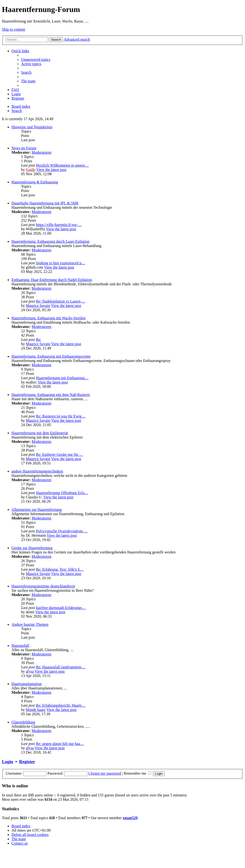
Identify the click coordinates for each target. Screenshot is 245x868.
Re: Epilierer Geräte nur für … (59, 454)
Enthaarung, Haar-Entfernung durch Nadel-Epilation (52, 280)
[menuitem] (36, 59)
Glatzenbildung (23, 722)
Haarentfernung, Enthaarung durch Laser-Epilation (50, 241)
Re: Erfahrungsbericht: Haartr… (61, 705)
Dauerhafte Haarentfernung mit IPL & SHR (45, 203)
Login (8, 762)
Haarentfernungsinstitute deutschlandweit (43, 586)
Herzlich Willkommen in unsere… (62, 165)
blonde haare (36, 710)
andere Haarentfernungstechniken (37, 471)
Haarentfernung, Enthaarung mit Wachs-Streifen (48, 318)
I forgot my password (105, 773)
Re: (39, 340)
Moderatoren (42, 152)
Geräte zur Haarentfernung (32, 548)
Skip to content (14, 29)
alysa (30, 671)
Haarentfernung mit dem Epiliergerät (40, 433)
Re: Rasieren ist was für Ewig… (61, 416)
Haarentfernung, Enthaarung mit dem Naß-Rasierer (51, 395)
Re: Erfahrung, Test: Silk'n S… (60, 569)
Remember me (137, 773)
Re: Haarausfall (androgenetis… (61, 667)
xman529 (130, 818)
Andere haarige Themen (30, 624)
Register (27, 762)
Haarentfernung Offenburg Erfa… (62, 493)
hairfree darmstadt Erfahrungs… (61, 608)
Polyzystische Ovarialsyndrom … (62, 531)
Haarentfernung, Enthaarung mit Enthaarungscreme (51, 356)
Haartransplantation (27, 684)
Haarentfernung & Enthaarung (35, 182)
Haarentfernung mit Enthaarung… (62, 378)
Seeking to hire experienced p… (61, 263)
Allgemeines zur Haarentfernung (37, 510)
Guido (31, 170)
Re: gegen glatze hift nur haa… (60, 744)
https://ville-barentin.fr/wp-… (59, 225)
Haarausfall (20, 645)
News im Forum (24, 148)
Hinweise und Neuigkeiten (32, 127)
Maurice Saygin (38, 306)
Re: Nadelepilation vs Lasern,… (61, 301)
